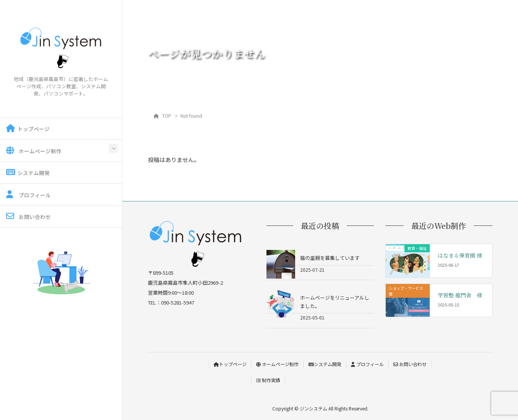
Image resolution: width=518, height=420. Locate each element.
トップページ (28, 129)
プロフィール (28, 195)
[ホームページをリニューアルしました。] (281, 304)
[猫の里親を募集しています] (281, 264)
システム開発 (28, 173)
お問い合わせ (28, 216)
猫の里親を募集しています (330, 258)
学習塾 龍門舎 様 (460, 295)
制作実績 (268, 380)
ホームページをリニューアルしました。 (335, 302)
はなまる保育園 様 (460, 255)
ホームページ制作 (34, 151)
